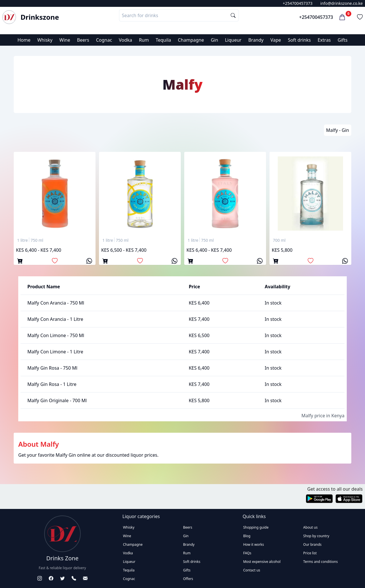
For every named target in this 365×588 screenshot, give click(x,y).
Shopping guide (256, 527)
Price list (310, 553)
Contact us (252, 570)
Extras (324, 40)
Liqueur (233, 40)
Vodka (125, 40)
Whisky (45, 40)
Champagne (191, 40)
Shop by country (316, 536)
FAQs (247, 553)
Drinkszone (40, 17)
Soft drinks (299, 40)
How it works (254, 544)
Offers (188, 579)
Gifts (343, 40)
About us (310, 527)
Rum (144, 40)
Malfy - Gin (338, 130)
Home (24, 40)
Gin (214, 40)
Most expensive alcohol (262, 562)
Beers (83, 40)
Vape (276, 40)
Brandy (256, 40)
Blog (247, 536)
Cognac (104, 40)
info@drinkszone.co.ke (341, 3)
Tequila (163, 40)
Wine (65, 40)
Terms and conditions (320, 562)
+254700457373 (298, 3)
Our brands (312, 544)
